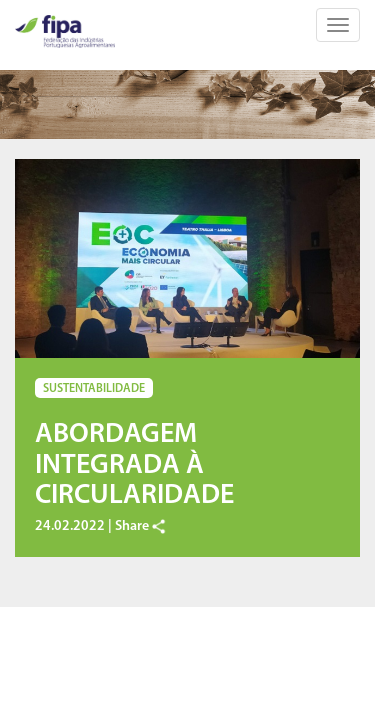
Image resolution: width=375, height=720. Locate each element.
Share (141, 526)
